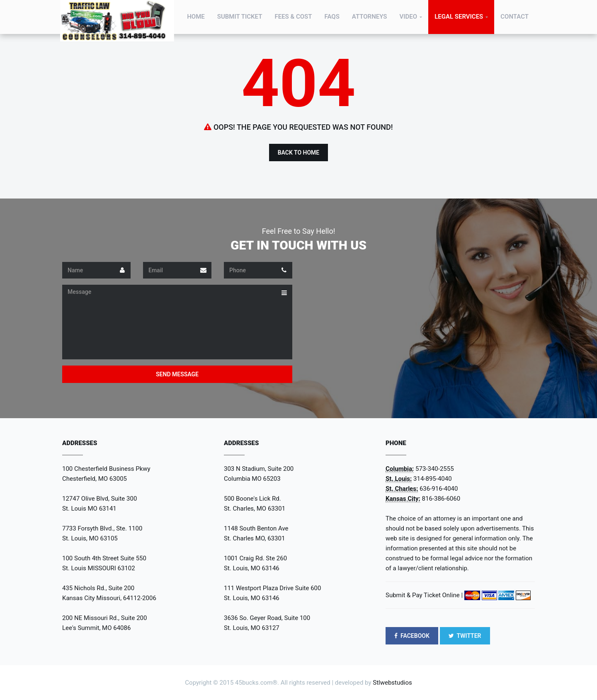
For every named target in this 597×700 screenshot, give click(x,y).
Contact (514, 17)
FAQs (332, 17)
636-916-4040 (439, 489)
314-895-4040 (433, 479)
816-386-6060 (441, 499)
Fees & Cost (293, 17)
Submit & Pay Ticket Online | (424, 595)
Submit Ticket (240, 17)
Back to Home (299, 153)
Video (408, 17)
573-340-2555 (435, 469)
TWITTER (465, 636)
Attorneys (370, 17)
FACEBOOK (412, 636)
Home (196, 17)
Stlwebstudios (392, 683)
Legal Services (459, 17)
